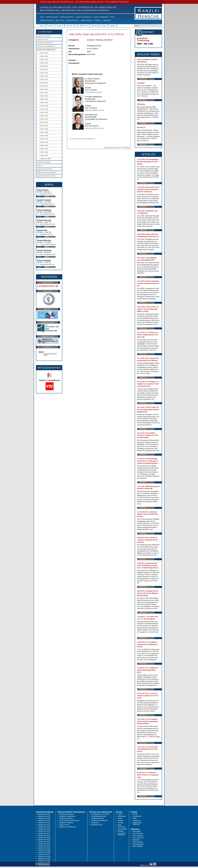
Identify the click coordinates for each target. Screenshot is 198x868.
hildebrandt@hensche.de (95, 110)
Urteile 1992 (44, 152)
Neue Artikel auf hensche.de (69, 821)
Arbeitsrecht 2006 (44, 857)
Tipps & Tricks (60, 20)
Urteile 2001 (44, 122)
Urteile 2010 (44, 93)
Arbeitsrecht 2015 (44, 837)
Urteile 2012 (44, 86)
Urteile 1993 (44, 149)
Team (135, 818)
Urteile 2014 (44, 79)
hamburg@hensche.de (47, 214)
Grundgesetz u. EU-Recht (100, 814)
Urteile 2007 (44, 103)
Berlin (42, 26)
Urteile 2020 (44, 60)
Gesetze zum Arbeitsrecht (84, 17)
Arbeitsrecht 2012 (44, 844)
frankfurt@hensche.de (47, 204)
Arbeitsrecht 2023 (44, 821)
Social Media (122, 829)
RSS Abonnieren (43, 864)
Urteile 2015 (44, 76)
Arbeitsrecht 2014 (44, 840)
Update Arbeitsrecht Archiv (46, 176)
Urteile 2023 (44, 53)
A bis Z (120, 814)
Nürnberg (94, 26)
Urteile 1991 (44, 155)
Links (120, 825)
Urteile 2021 (44, 56)
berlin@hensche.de (46, 194)
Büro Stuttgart (138, 846)
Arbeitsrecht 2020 (44, 827)
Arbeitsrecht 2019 (44, 829)
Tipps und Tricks (43, 39)
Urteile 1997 (44, 136)
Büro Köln (136, 840)
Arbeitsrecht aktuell (52, 17)
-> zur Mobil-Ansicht (45, 32)
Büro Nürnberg (138, 844)
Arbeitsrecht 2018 (44, 831)
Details (47, 196)
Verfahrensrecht (97, 825)
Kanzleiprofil (107, 20)
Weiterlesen (143, 79)
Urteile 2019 (44, 63)
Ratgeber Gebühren (86, 20)
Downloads (122, 816)
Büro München (138, 842)
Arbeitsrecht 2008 (44, 852)
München (85, 26)
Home (42, 17)
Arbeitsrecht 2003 (44, 863)
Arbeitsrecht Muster (72, 20)
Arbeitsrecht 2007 (44, 854)
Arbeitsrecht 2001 (44, 867)
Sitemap (121, 831)
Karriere (121, 821)
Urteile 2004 (44, 112)
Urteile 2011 (44, 89)
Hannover (69, 26)
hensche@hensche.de (94, 92)
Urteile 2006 (44, 106)
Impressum (137, 821)
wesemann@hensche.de (94, 128)
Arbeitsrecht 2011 (44, 846)
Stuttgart (104, 26)
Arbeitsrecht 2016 (44, 835)
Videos (39, 166)
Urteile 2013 (44, 83)
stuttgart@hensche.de (47, 264)
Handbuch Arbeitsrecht (67, 17)
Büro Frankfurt (138, 834)
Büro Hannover (138, 838)
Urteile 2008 (44, 99)
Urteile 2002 (44, 119)
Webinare (98, 20)
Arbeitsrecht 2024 (44, 818)
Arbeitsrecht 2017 (44, 833)
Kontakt (120, 823)
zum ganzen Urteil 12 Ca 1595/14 (117, 147)
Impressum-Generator (47, 20)
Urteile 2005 (44, 109)
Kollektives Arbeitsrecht (99, 821)
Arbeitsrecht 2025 (44, 816)
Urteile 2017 (44, 70)
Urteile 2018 (44, 66)
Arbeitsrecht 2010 (44, 848)
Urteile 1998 (44, 132)
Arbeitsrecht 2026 (44, 814)
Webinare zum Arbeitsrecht (47, 172)
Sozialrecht (95, 823)
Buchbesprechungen (66, 814)
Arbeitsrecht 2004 (44, 861)
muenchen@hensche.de (48, 244)
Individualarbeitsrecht (99, 816)
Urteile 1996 (44, 139)
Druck (120, 818)
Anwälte (112, 26)
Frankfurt (50, 26)
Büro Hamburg (138, 836)
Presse (113, 17)
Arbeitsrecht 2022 (44, 823)
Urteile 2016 (44, 73)
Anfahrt (39, 196)
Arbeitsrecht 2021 (44, 825)
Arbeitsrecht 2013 (44, 842)
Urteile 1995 (44, 142)
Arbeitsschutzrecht (98, 818)
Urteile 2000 (44, 126)
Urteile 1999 (44, 129)
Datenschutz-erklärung (138, 823)
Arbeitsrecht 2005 (44, 859)
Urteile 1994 (44, 146)
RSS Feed (121, 827)
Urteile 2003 (44, 116)
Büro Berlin (137, 831)
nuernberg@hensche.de (48, 254)
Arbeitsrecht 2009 (44, 850)
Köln (77, 26)
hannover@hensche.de (47, 224)
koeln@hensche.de (46, 234)
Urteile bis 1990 (45, 159)
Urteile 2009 (44, 96)
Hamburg (60, 26)
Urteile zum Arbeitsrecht (101, 17)
